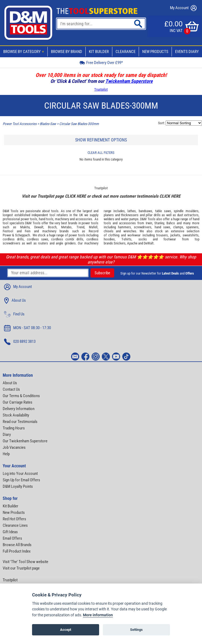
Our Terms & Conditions (21, 396)
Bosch (52, 227)
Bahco (171, 223)
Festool (8, 231)
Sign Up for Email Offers (21, 480)
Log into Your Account (20, 474)
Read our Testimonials (20, 422)
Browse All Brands (17, 545)
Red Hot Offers (14, 519)
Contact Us (11, 389)
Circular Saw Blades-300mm (79, 124)
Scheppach (22, 235)
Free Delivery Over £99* (101, 63)
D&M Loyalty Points (18, 486)
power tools (29, 219)
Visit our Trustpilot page (21, 568)
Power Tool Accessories (20, 124)
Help (6, 454)
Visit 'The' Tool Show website (25, 562)
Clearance (126, 52)
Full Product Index (17, 551)
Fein (28, 231)
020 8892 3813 (20, 342)
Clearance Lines (15, 525)
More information (98, 615)
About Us (15, 301)
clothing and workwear (124, 235)
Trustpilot (101, 89)
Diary (7, 435)
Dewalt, (39, 227)
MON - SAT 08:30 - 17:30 (27, 328)
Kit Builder (99, 52)
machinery (62, 219)
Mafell (93, 227)
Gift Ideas (10, 532)
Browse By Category (25, 52)
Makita (25, 227)
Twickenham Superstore (129, 81)
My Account (183, 8)
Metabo (66, 227)
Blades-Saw (48, 124)
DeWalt (149, 243)
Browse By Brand (67, 52)
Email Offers (12, 538)
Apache (132, 243)
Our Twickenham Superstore (25, 441)
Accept (66, 630)
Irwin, (149, 223)
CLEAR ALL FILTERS (101, 153)
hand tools (46, 219)
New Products (155, 52)
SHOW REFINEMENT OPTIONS (101, 140)
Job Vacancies (14, 447)
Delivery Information (19, 409)
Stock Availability (16, 415)
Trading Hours (14, 428)
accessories (84, 219)
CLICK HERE (75, 196)
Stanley (159, 223)
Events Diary (187, 52)
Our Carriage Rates (18, 402)
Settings (136, 630)
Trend (80, 227)
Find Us (14, 314)
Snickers (120, 243)
